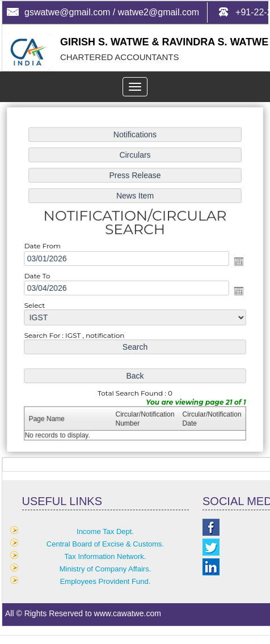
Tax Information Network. (106, 556)
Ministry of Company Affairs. (106, 569)
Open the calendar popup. (237, 262)
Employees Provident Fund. (106, 581)
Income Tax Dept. (105, 531)
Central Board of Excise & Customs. (105, 544)
